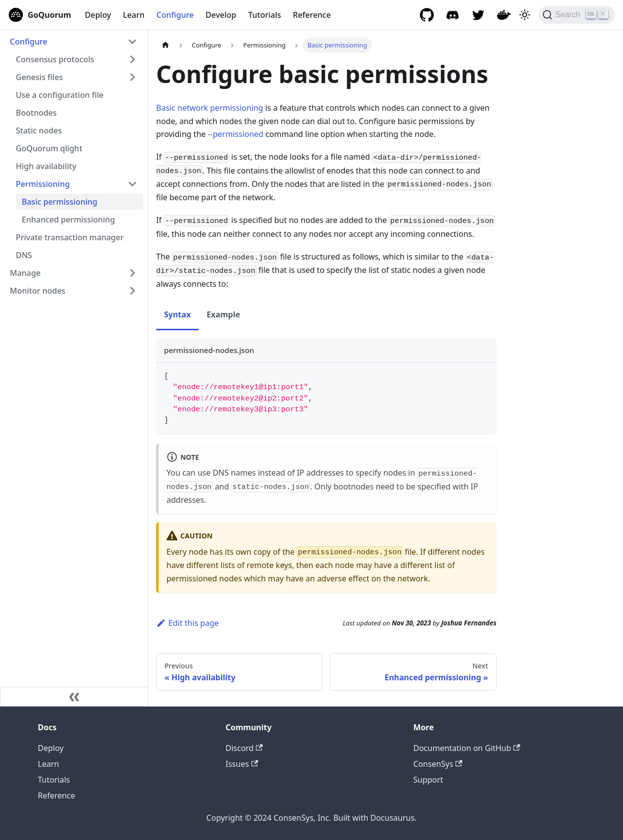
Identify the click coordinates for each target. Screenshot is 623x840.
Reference (312, 15)
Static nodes (39, 131)
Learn (134, 15)
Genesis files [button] (39, 77)
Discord (244, 748)
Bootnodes (36, 113)
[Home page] (166, 45)
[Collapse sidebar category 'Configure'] (132, 42)
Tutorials (264, 15)
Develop (221, 15)
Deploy (98, 15)
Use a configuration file (60, 95)
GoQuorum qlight (49, 148)
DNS (24, 255)
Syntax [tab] (177, 314)
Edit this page (187, 623)
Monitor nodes (38, 291)
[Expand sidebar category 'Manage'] (132, 273)
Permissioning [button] (43, 184)
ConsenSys (438, 764)
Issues (242, 764)
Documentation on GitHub (467, 748)
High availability (46, 166)
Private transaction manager (70, 237)
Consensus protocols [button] (55, 59)
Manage (25, 273)
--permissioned (235, 134)
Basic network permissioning (210, 108)
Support (428, 780)
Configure (175, 15)
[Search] (577, 15)
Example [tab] (223, 314)
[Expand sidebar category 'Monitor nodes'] (132, 291)
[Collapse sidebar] (74, 697)
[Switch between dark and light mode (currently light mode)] (525, 15)
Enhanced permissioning (68, 220)
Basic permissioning (60, 202)
